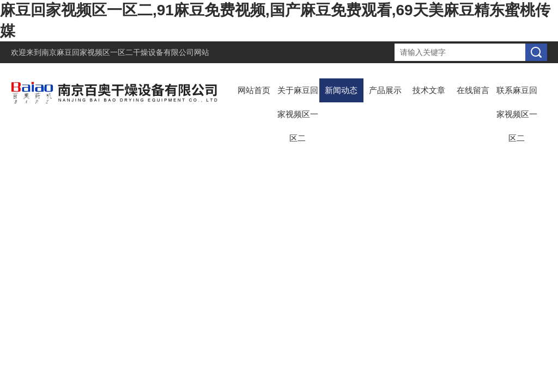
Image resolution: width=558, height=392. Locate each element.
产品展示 (385, 90)
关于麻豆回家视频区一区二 (298, 114)
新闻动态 (341, 90)
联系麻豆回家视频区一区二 (517, 114)
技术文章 (429, 90)
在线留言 (473, 90)
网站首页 (254, 90)
